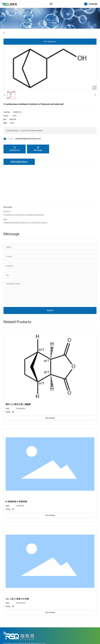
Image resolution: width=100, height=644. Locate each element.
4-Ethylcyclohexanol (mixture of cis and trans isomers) (25, 223)
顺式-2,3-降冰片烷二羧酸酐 (18, 404)
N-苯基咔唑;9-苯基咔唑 (16, 502)
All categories (50, 41)
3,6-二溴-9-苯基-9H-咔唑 (17, 599)
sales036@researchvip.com (28, 139)
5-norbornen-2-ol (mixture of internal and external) (24, 215)
